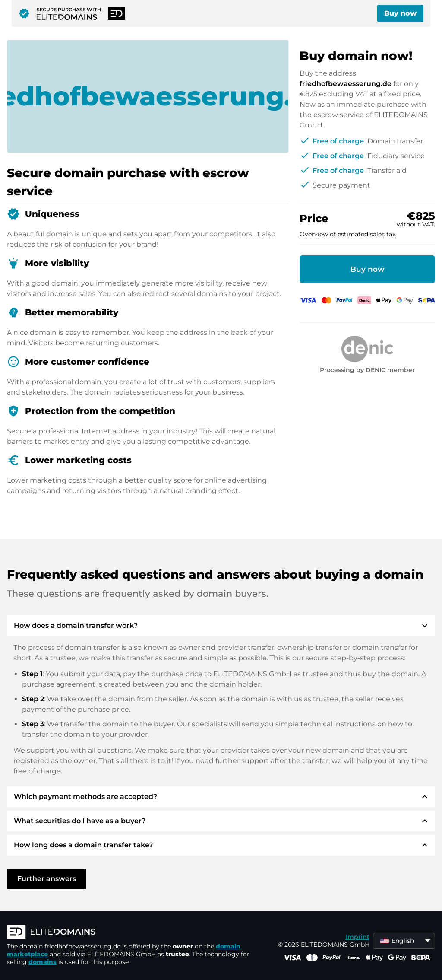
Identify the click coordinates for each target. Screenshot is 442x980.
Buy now (400, 13)
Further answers (47, 879)
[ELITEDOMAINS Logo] (136, 932)
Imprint (358, 937)
